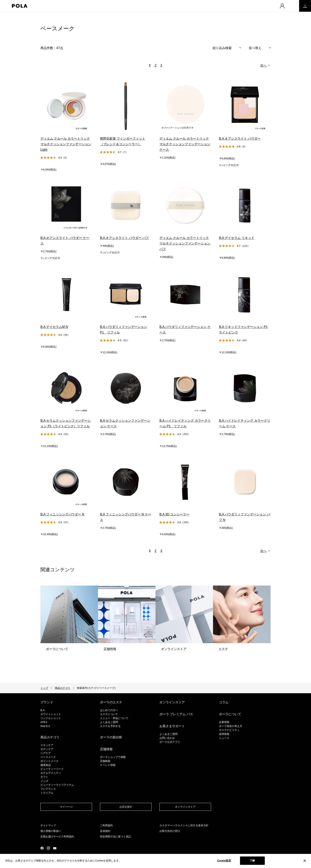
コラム (224, 702)
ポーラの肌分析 (111, 737)
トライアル (47, 793)
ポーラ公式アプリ (170, 742)
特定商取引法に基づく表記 (115, 837)
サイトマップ (48, 825)
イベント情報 (108, 765)
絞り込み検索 (222, 48)
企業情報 (224, 722)
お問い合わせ (167, 738)
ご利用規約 (106, 825)
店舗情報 (106, 749)
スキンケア (47, 745)
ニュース (224, 738)
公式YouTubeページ (55, 848)
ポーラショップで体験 (113, 757)
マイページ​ (66, 807)
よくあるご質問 (109, 722)
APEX (44, 722)
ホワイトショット (51, 714)
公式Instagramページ (48, 848)
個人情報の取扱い (51, 831)
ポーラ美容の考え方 (231, 726)
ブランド (47, 702)
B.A (43, 710)
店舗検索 (105, 761)
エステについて (109, 714)
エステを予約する (110, 726)
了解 (252, 861)
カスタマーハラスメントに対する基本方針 (184, 825)
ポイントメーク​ (49, 761)
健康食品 (46, 765)
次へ (263, 65)
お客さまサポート (172, 726)
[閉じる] (305, 861)
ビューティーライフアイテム (57, 785)
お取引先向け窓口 (170, 831)
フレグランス (48, 789)
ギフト (44, 777)
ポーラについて (230, 714)
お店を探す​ (126, 807)
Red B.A (45, 726)
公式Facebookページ (42, 848)
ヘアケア (46, 753)
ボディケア (47, 749)
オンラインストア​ (185, 807)
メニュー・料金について (114, 718)
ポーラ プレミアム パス (176, 714)
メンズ (44, 781)
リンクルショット (51, 718)
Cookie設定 (224, 861)
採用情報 (224, 734)
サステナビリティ (229, 730)
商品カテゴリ (63, 688)
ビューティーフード (52, 769)
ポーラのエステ (111, 702)
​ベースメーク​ (48, 757)
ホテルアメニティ (51, 773)
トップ (44, 688)
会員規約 (105, 831)
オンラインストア (172, 702)
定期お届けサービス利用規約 (57, 837)
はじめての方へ (109, 710)
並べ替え (255, 48)
